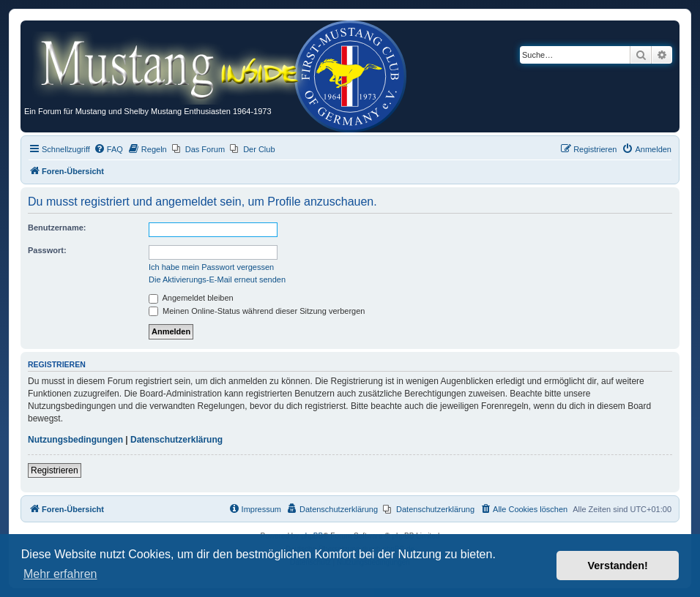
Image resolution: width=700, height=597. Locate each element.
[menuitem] (108, 149)
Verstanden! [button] (618, 566)
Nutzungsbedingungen (75, 440)
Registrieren (55, 470)
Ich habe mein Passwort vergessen (211, 267)
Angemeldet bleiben (191, 298)
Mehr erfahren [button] (60, 574)
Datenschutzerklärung (176, 440)
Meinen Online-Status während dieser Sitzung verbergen (257, 311)
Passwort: (47, 250)
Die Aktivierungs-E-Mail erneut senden (217, 279)
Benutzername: (57, 228)
